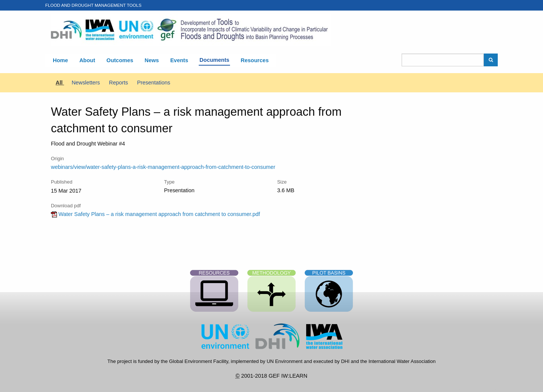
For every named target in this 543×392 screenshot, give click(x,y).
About (87, 60)
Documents (214, 60)
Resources (255, 60)
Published (62, 182)
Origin (58, 158)
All (60, 83)
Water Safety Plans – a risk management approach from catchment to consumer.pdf (156, 214)
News (152, 60)
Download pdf (66, 206)
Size (282, 182)
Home (60, 60)
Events (179, 60)
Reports (119, 83)
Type (169, 182)
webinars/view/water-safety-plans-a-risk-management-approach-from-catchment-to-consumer (163, 167)
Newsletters (87, 83)
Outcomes (120, 60)
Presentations (153, 83)
